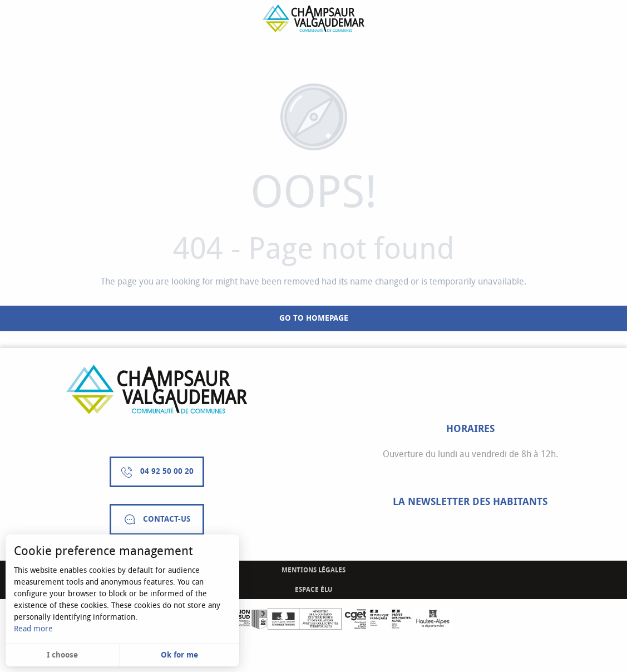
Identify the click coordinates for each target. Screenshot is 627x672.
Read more (33, 629)
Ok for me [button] (179, 655)
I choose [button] (62, 655)
